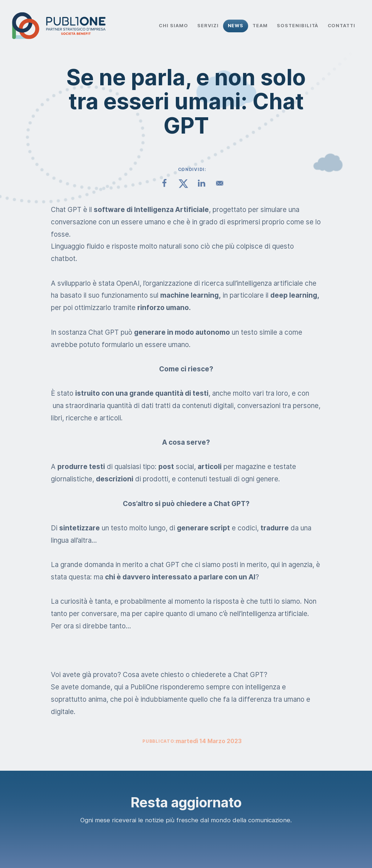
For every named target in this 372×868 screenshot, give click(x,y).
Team (260, 26)
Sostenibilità (298, 26)
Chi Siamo (173, 26)
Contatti (342, 26)
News (236, 26)
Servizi (208, 26)
